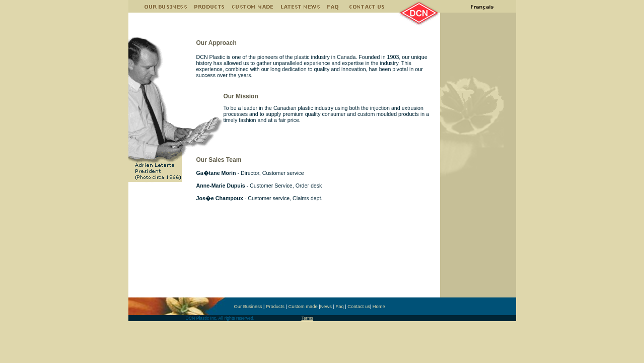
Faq (340, 307)
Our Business (248, 307)
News (326, 307)
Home (379, 307)
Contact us (359, 307)
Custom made (303, 307)
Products (275, 307)
